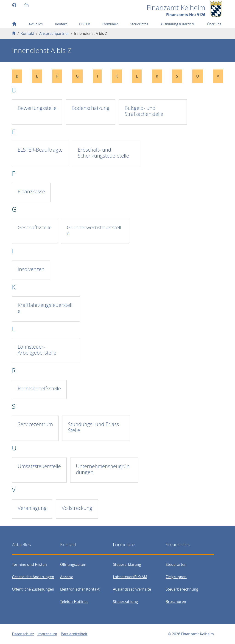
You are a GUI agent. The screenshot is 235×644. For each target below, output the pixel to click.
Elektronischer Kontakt (80, 589)
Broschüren (176, 602)
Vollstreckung (77, 508)
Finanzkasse (31, 191)
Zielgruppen (176, 577)
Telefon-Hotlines (74, 602)
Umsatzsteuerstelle (39, 466)
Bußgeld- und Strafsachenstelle (144, 111)
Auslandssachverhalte (132, 589)
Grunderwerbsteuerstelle (94, 230)
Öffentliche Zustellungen (33, 589)
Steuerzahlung (125, 602)
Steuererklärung (127, 564)
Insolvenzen (31, 269)
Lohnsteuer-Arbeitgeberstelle (37, 350)
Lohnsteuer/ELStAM (130, 577)
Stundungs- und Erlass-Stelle (94, 427)
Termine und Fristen (29, 564)
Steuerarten (176, 564)
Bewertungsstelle (37, 108)
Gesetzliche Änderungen (33, 577)
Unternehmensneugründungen (103, 469)
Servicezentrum (35, 424)
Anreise (67, 577)
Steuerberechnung (182, 589)
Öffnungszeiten (73, 564)
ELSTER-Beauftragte (40, 150)
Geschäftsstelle (35, 227)
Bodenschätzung (91, 108)
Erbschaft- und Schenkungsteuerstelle (103, 153)
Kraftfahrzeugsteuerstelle (45, 308)
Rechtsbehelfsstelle (39, 388)
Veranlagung (32, 508)
